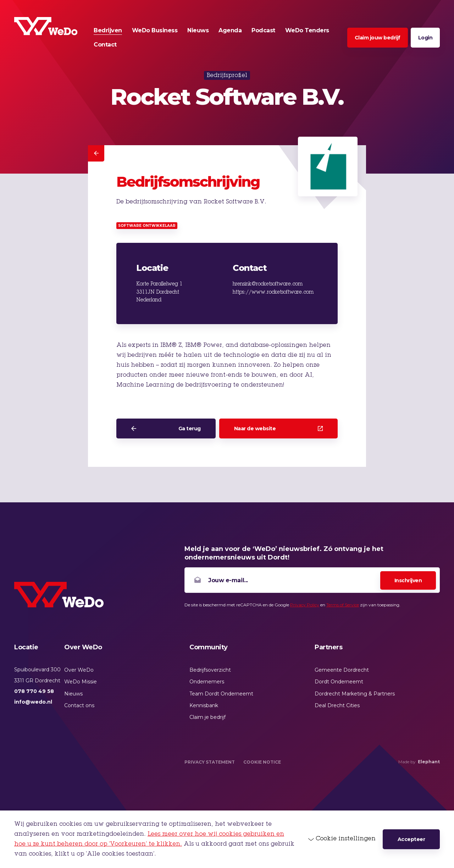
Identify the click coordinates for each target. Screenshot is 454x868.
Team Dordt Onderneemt (221, 694)
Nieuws (73, 694)
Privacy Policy (305, 605)
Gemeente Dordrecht (342, 670)
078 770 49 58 (34, 691)
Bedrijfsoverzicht (210, 670)
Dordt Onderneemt (339, 682)
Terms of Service (343, 605)
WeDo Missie (81, 682)
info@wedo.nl (33, 702)
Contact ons (79, 705)
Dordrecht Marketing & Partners (355, 694)
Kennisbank (204, 705)
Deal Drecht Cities (337, 705)
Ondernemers (207, 682)
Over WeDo (79, 670)
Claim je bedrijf (207, 717)
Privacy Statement (210, 762)
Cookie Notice (262, 762)
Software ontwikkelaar (147, 226)
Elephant (429, 762)
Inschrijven (408, 580)
